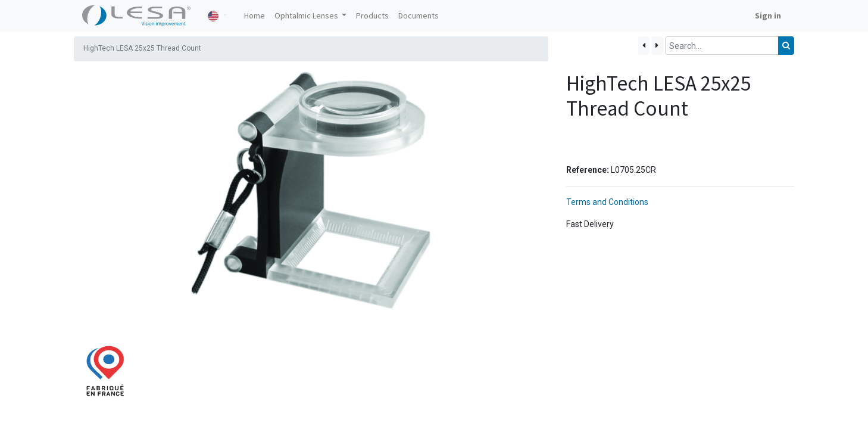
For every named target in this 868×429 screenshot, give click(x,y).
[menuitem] (255, 16)
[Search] (786, 46)
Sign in (768, 15)
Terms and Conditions (607, 202)
